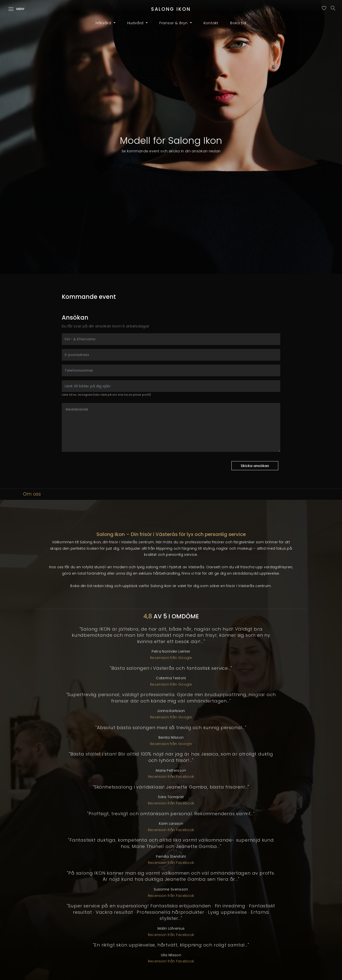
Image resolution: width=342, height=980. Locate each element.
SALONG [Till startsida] (171, 9)
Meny (16, 9)
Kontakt (211, 23)
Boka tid (238, 23)
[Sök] (334, 9)
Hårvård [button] (104, 23)
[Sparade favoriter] (325, 9)
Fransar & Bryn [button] (174, 23)
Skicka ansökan (255, 466)
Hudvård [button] (136, 23)
